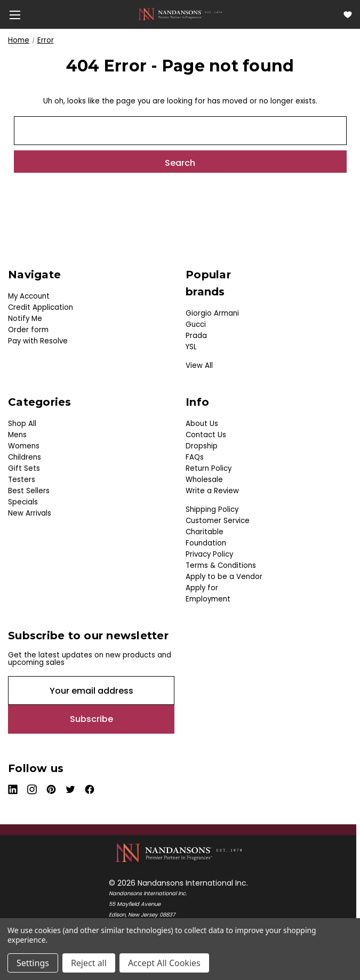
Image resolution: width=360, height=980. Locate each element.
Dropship (202, 446)
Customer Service (218, 521)
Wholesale (204, 480)
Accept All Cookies (164, 963)
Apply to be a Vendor (224, 577)
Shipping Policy (212, 509)
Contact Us (206, 435)
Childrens (25, 457)
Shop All (22, 424)
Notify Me (25, 319)
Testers (22, 480)
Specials (23, 502)
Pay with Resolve (38, 341)
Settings (33, 963)
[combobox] (180, 131)
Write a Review (212, 491)
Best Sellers (29, 491)
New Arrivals (30, 513)
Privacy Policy (209, 554)
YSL (191, 347)
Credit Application (41, 307)
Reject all (89, 963)
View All (199, 366)
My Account (29, 296)
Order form (28, 330)
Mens (17, 435)
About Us (202, 424)
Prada (196, 336)
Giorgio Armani (212, 313)
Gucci (196, 324)
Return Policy (209, 468)
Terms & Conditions (221, 565)
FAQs (195, 457)
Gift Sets (24, 468)
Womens (24, 446)
